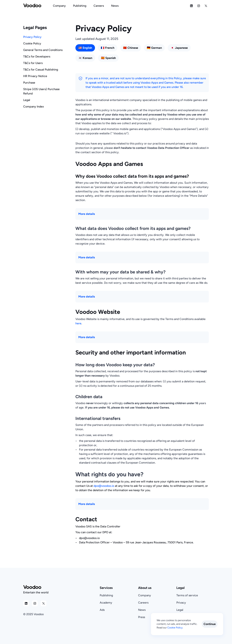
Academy (106, 603)
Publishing (106, 595)
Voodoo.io (120, 133)
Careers (143, 603)
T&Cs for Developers (37, 56)
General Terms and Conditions (43, 50)
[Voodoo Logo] (32, 6)
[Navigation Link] (59, 6)
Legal (27, 100)
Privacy (181, 603)
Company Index (34, 107)
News (142, 610)
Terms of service (187, 595)
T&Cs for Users (33, 63)
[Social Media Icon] (191, 6)
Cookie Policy (32, 43)
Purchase (29, 83)
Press (142, 617)
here (78, 323)
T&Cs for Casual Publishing (41, 70)
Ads (102, 610)
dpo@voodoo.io (104, 486)
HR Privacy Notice (35, 76)
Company (145, 595)
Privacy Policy (32, 37)
